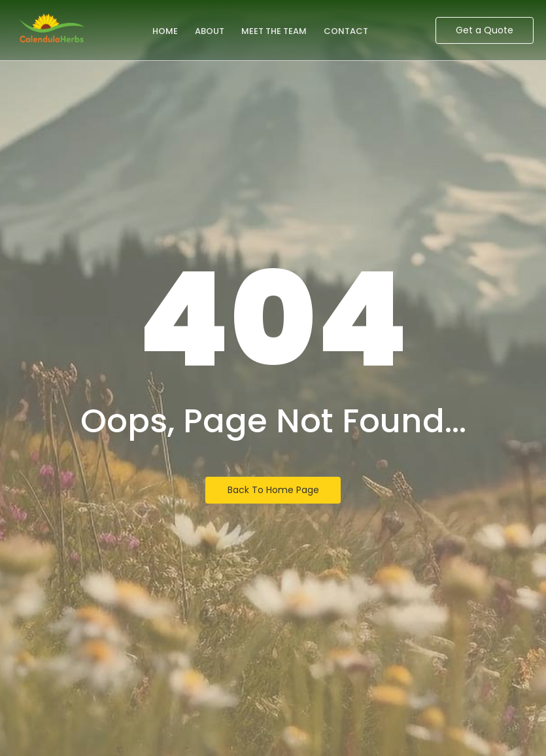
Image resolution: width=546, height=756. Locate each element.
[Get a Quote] (485, 30)
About (210, 31)
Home (165, 31)
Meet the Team (274, 31)
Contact (346, 31)
